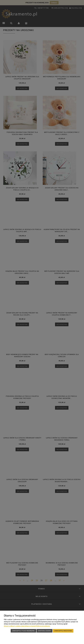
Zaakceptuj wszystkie (63, 631)
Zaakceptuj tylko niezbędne (23, 631)
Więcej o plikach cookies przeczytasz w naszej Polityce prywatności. (27, 626)
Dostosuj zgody (44, 631)
